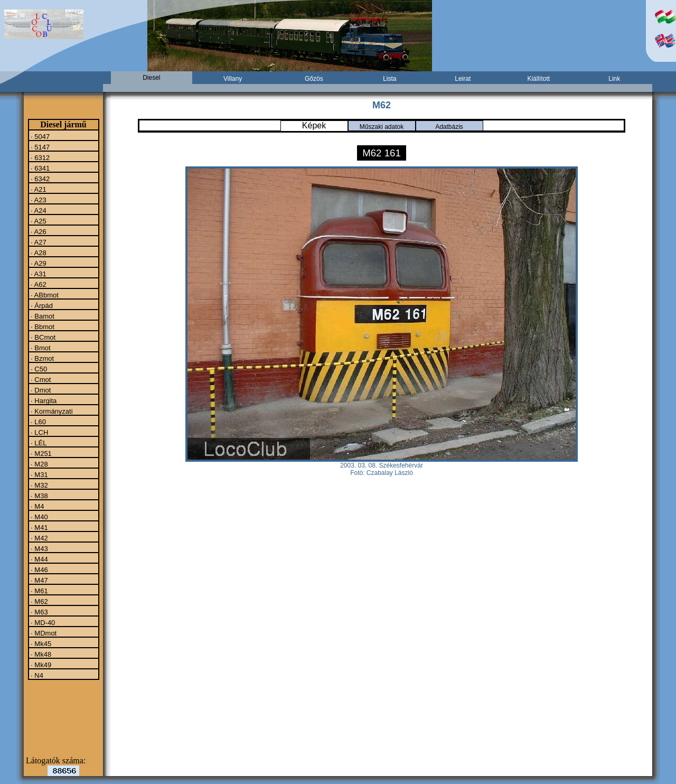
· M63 (39, 612)
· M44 (39, 559)
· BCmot (43, 337)
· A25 (38, 221)
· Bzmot (42, 358)
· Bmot (40, 348)
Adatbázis (449, 127)
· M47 (39, 580)
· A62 (38, 284)
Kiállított (538, 79)
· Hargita (43, 400)
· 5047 (40, 136)
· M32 (39, 485)
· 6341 (40, 168)
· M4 (37, 506)
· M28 (39, 464)
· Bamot (42, 316)
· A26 (38, 231)
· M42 (39, 538)
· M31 (39, 474)
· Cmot (40, 379)
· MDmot (43, 633)
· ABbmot (44, 295)
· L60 (38, 422)
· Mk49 (40, 665)
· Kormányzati (51, 411)
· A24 (38, 210)
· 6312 (40, 157)
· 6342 (40, 179)
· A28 (38, 253)
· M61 (39, 591)
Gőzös (314, 79)
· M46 (39, 570)
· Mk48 (40, 654)
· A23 (38, 200)
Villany (233, 79)
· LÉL (38, 443)
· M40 (39, 517)
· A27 (38, 242)
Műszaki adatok (382, 127)
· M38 (39, 496)
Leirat (463, 79)
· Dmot (40, 390)
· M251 (40, 453)
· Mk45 (40, 643)
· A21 (38, 189)
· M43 (39, 548)
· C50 (38, 369)
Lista (389, 79)
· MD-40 (42, 622)
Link (614, 79)
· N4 (36, 675)
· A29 (38, 263)
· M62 (39, 601)
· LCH (39, 432)
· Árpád (41, 305)
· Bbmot (42, 326)
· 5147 (40, 147)
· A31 (38, 274)
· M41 (39, 527)
